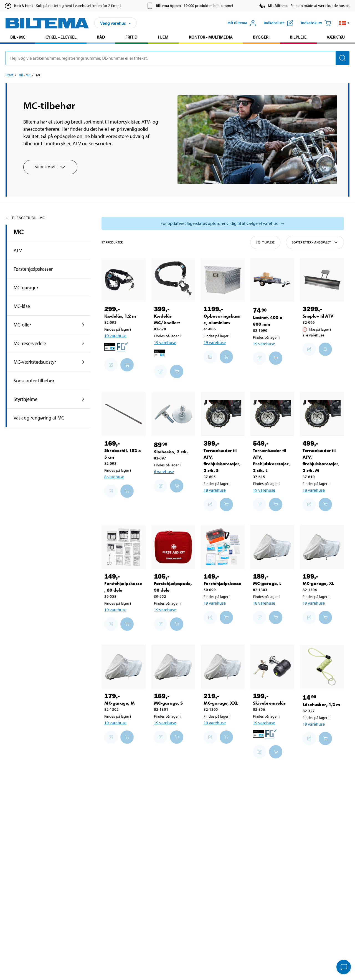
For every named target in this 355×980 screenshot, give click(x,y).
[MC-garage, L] (272, 547)
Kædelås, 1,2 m (120, 316)
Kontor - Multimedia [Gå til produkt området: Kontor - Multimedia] (211, 37)
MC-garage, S (168, 703)
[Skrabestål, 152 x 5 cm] (124, 414)
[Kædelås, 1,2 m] (124, 280)
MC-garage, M (120, 703)
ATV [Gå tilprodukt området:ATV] (18, 250)
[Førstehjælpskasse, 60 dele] (124, 547)
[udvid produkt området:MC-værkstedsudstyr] (83, 362)
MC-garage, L (267, 583)
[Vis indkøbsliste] (278, 23)
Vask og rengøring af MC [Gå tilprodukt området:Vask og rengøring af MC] (39, 418)
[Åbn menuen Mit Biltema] (242, 23)
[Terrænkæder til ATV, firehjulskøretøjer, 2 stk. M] (322, 414)
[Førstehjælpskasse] (223, 547)
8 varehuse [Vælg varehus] (114, 477)
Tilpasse (265, 242)
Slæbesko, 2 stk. (171, 452)
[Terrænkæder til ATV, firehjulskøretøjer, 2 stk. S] (223, 414)
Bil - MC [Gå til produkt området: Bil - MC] (18, 37)
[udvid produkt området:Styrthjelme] (83, 399)
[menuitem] (18, 38)
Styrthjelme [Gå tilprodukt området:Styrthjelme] (26, 399)
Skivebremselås (269, 703)
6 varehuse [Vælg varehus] (164, 471)
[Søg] (343, 58)
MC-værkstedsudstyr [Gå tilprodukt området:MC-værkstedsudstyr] (35, 362)
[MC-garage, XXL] (223, 667)
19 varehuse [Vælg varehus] (115, 336)
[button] (344, 23)
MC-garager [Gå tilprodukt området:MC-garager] (26, 287)
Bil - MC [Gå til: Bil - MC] (25, 75)
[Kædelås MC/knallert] (173, 280)
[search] (177, 58)
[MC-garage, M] (124, 667)
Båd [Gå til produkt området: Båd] (101, 37)
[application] (344, 968)
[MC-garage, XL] (322, 547)
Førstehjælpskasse (222, 583)
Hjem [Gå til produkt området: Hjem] (163, 37)
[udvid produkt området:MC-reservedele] (83, 343)
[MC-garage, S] (173, 667)
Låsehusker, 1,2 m (321, 704)
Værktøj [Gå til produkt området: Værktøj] (336, 37)
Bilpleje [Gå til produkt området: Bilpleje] (298, 37)
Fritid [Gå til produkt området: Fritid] (131, 37)
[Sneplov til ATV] (322, 280)
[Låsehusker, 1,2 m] (322, 667)
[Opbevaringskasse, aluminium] (223, 280)
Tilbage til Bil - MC (25, 218)
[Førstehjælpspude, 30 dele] (173, 547)
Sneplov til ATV (318, 316)
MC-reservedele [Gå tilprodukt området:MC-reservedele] (30, 343)
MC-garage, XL (318, 583)
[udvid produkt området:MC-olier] (83, 325)
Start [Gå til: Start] (10, 75)
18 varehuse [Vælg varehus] (215, 490)
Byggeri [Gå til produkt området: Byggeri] (261, 37)
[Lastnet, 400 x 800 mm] (272, 280)
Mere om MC (50, 167)
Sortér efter (315, 242)
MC (19, 232)
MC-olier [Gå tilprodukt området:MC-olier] (22, 325)
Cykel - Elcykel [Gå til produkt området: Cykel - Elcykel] (61, 37)
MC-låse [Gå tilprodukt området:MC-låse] (22, 306)
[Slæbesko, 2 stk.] (173, 414)
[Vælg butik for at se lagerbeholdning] (223, 223)
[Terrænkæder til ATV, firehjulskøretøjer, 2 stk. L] (272, 414)
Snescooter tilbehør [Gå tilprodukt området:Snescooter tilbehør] (34, 380)
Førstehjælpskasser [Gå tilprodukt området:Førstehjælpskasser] (33, 269)
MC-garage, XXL (221, 703)
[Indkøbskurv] (316, 23)
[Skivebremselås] (272, 667)
